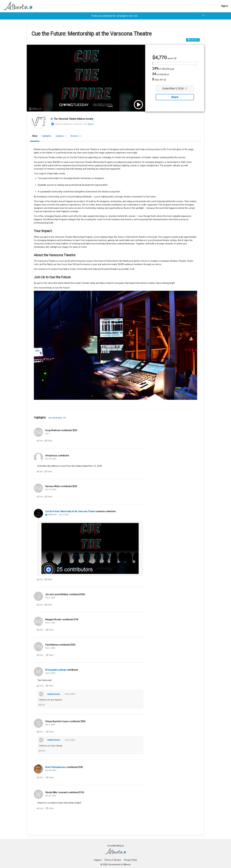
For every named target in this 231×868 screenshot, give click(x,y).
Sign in (225, 6)
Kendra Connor (54, 694)
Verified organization (64, 124)
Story (35, 136)
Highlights (46, 136)
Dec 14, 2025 (51, 489)
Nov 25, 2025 (51, 796)
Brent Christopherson (56, 767)
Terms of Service (113, 860)
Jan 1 (48, 433)
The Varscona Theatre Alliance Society (74, 119)
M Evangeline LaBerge (56, 670)
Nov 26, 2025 (51, 770)
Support (98, 860)
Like (40, 441)
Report (91, 124)
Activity (76, 136)
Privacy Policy (131, 860)
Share (175, 97)
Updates (61, 136)
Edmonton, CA (80, 124)
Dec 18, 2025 (51, 459)
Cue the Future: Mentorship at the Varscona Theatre (70, 511)
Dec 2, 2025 (50, 623)
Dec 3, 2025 (64, 515)
